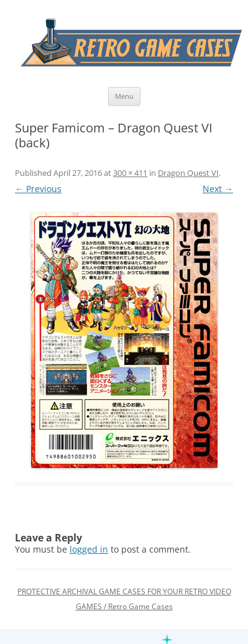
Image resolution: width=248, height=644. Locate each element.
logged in (89, 549)
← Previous (38, 189)
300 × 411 (130, 173)
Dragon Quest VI (188, 173)
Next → (218, 189)
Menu (124, 96)
